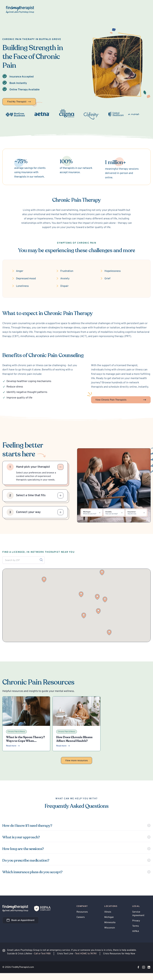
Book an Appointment (23, 921)
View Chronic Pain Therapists (121, 400)
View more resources (76, 761)
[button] (84, 615)
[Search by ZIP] (41, 560)
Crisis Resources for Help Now (119, 954)
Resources (82, 912)
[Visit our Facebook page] (138, 967)
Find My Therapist (19, 102)
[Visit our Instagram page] (144, 967)
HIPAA (136, 931)
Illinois (108, 912)
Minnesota (110, 923)
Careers (81, 917)
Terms (136, 926)
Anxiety (65, 279)
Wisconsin (110, 928)
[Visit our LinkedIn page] (149, 967)
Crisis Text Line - (77, 954)
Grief (107, 279)
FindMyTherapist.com (23, 967)
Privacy (136, 921)
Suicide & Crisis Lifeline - (29, 954)
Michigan (109, 917)
